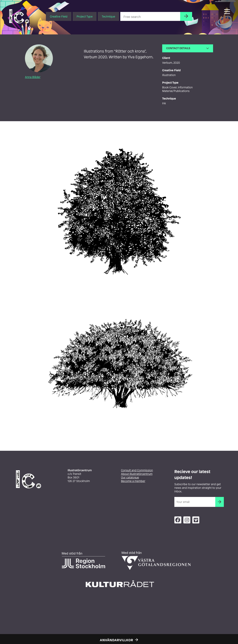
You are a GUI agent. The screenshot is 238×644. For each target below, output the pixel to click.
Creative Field (59, 16)
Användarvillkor (117, 640)
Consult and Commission (137, 470)
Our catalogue (130, 478)
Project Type (85, 16)
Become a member (133, 481)
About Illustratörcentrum (137, 474)
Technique (108, 16)
